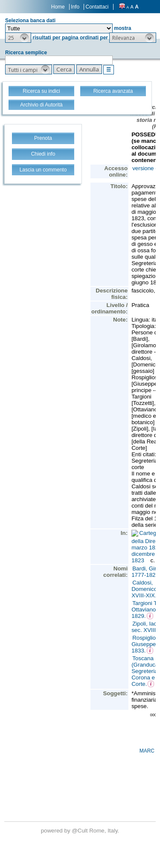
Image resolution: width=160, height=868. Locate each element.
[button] (18, 38)
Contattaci (97, 7)
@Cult (80, 831)
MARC (147, 751)
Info (75, 7)
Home (58, 7)
